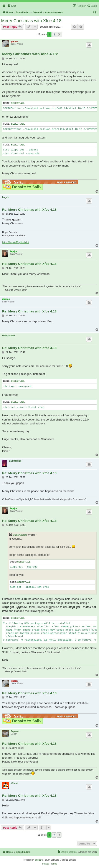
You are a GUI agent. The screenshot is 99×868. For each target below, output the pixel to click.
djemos (6, 299)
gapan (14, 41)
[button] (59, 34)
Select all (18, 103)
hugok (5, 197)
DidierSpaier (9, 336)
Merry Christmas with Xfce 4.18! (32, 21)
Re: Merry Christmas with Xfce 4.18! (30, 209)
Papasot (15, 731)
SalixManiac (15, 461)
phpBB (38, 860)
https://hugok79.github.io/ (16, 242)
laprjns (14, 251)
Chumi (15, 783)
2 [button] (54, 34)
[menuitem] (12, 6)
